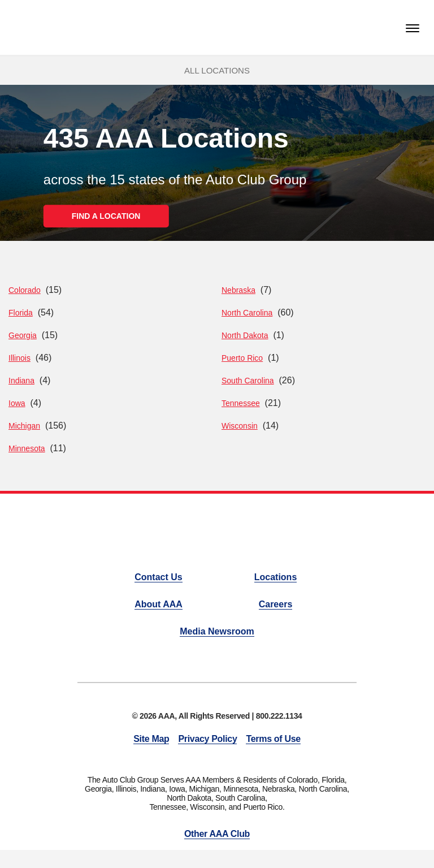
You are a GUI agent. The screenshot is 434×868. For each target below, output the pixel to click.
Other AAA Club (217, 834)
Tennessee (241, 403)
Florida (21, 313)
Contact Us (158, 577)
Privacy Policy (207, 739)
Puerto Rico (242, 358)
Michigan (24, 426)
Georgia (23, 335)
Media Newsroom (217, 631)
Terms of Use (273, 739)
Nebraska (238, 290)
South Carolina (248, 381)
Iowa (17, 403)
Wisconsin (240, 426)
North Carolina (247, 313)
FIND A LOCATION (106, 216)
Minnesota (27, 448)
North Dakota (245, 335)
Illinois (19, 358)
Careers (276, 604)
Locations (276, 577)
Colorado (25, 290)
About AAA (159, 604)
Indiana (21, 381)
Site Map (151, 739)
